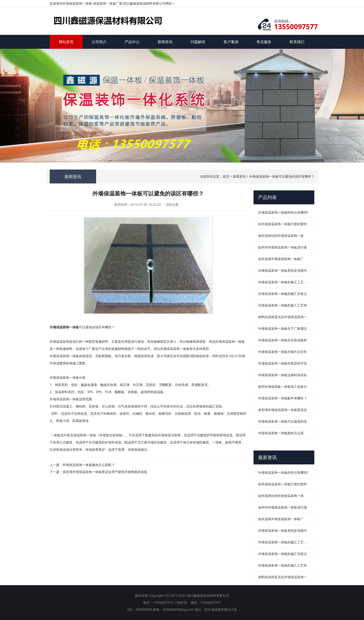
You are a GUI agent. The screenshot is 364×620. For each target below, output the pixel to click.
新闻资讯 (165, 42)
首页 (226, 176)
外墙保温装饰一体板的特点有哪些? (283, 212)
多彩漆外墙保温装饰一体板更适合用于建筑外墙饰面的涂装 (105, 472)
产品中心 (132, 42)
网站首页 (66, 42)
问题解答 (198, 42)
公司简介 (99, 42)
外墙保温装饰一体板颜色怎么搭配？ (89, 465)
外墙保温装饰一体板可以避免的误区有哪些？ (282, 176)
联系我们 (297, 42)
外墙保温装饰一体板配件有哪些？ (283, 398)
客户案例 (231, 42)
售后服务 (264, 42)
